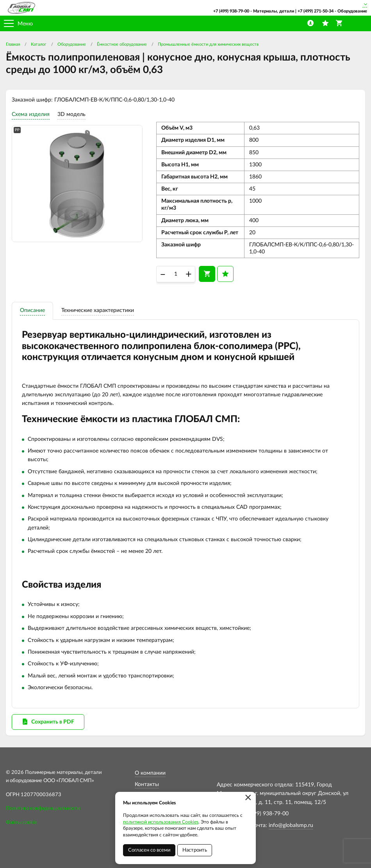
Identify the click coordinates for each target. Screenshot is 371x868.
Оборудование (72, 44)
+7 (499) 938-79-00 (231, 11)
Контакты (147, 784)
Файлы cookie (21, 823)
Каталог (39, 44)
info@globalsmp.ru (291, 825)
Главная (13, 44)
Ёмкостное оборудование (122, 44)
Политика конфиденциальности (43, 808)
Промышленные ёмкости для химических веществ (208, 44)
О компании (150, 773)
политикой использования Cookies (161, 822)
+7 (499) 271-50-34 (316, 11)
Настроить (195, 850)
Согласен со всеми (149, 850)
